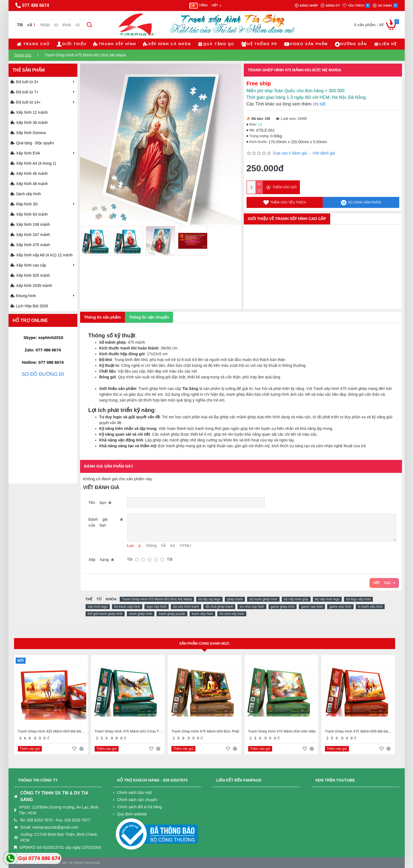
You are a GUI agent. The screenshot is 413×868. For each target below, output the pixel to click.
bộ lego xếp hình (358, 599)
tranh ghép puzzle (172, 614)
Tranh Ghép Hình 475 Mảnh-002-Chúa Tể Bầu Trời (129, 731)
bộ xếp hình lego (327, 599)
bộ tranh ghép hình (263, 599)
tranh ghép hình (141, 614)
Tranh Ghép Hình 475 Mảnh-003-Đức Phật (205, 731)
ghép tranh (235, 599)
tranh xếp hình (202, 614)
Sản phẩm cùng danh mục (204, 643)
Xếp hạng (99, 560)
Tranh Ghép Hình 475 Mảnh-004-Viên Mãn (282, 731)
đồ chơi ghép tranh (219, 607)
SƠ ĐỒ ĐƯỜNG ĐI (43, 374)
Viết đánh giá (324, 153)
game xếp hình (340, 607)
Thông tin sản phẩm (102, 317)
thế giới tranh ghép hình (105, 614)
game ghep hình (283, 607)
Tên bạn (98, 503)
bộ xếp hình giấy (296, 599)
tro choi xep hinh (252, 607)
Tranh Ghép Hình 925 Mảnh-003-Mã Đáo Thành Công (52, 731)
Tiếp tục (382, 583)
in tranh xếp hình (370, 607)
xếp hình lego (98, 607)
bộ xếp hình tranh (186, 607)
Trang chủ (23, 55)
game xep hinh (312, 607)
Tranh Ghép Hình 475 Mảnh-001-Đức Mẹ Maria (157, 599)
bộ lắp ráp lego (209, 599)
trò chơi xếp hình (232, 614)
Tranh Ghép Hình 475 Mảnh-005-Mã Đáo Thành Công (359, 731)
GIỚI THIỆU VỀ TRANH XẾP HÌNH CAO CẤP (287, 219)
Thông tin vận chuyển (149, 317)
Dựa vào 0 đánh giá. (291, 153)
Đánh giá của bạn (98, 522)
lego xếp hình (157, 607)
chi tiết (319, 104)
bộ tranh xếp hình (127, 607)
